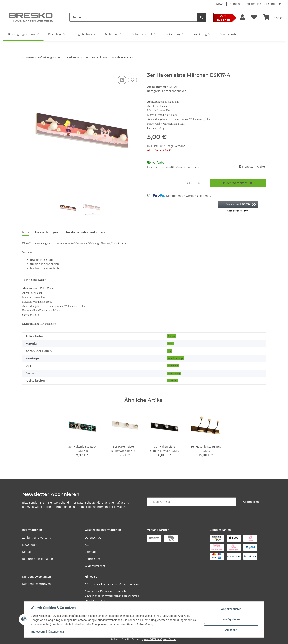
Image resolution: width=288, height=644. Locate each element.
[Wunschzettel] (254, 17)
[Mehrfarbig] (174, 373)
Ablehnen (231, 630)
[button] (242, 17)
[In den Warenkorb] (25, 70)
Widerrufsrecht (95, 566)
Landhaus (173, 366)
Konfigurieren (231, 619)
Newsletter (29, 545)
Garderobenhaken (174, 91)
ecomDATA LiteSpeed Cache (160, 639)
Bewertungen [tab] (46, 232)
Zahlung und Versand (37, 537)
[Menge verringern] (152, 183)
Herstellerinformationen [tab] (85, 232)
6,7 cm (171, 336)
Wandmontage (176, 358)
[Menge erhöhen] (199, 183)
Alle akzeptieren (231, 609)
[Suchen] (133, 17)
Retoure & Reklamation (38, 559)
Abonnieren (251, 502)
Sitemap (90, 552)
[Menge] (170, 183)
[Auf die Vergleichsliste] (122, 80)
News (220, 4)
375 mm (172, 380)
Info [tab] (25, 232)
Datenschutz (93, 537)
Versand (180, 146)
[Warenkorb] (272, 17)
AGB (88, 545)
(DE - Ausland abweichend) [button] (185, 167)
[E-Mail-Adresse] (192, 502)
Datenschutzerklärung (92, 502)
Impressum (92, 559)
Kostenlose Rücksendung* (264, 4)
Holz (170, 343)
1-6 (170, 351)
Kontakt (235, 4)
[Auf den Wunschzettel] (132, 80)
